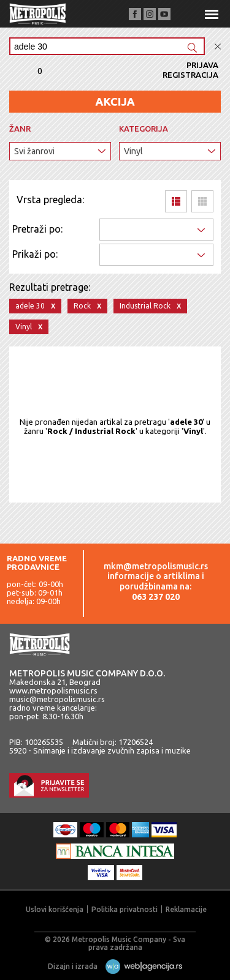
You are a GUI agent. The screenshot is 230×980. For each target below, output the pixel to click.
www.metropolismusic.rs (53, 690)
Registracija (190, 75)
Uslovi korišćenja (55, 909)
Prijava (202, 65)
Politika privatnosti (125, 909)
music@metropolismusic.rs (57, 699)
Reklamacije (186, 909)
